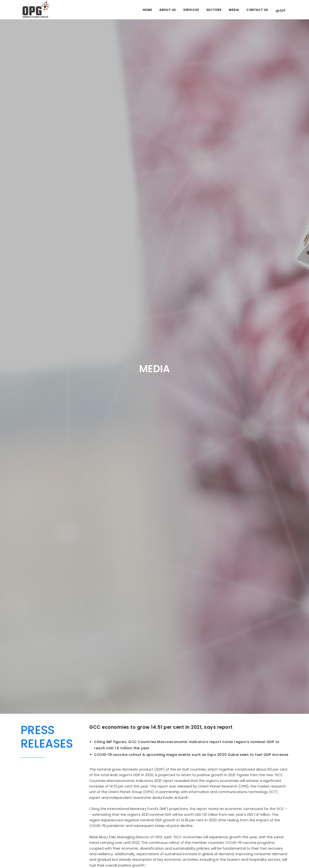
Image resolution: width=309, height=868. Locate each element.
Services (191, 10)
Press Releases (47, 737)
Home (147, 10)
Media (234, 10)
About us (168, 10)
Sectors (214, 10)
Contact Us (257, 10)
